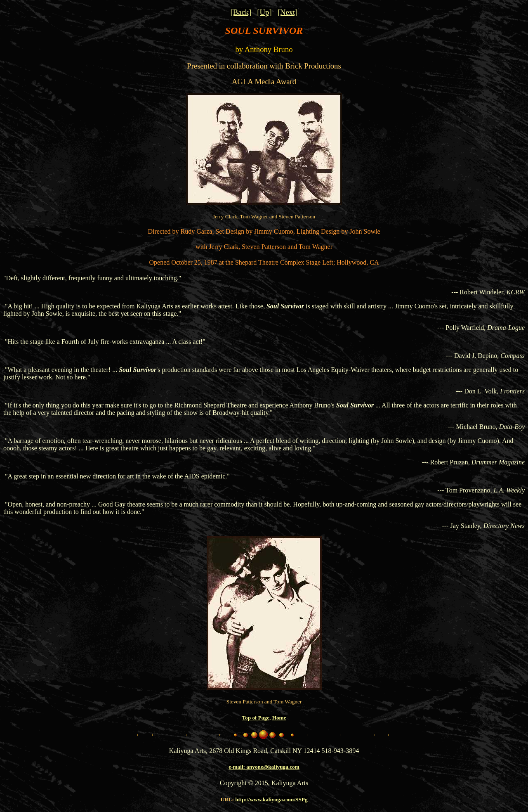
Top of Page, (256, 718)
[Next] (288, 12)
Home (279, 718)
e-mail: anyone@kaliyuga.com (264, 767)
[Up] (264, 12)
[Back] (241, 12)
